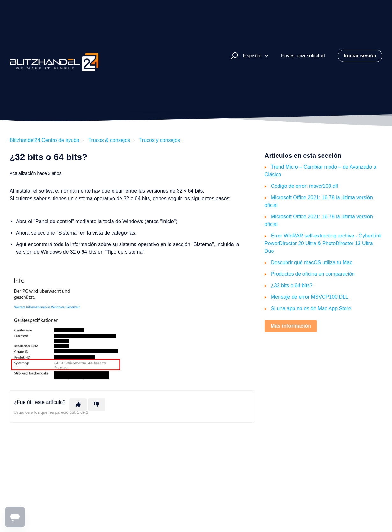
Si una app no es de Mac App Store (311, 308)
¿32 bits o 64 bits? (292, 285)
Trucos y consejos (160, 140)
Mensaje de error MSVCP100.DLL (310, 297)
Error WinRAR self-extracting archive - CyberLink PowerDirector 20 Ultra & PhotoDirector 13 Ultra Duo (323, 243)
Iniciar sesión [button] (360, 56)
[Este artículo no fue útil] (97, 404)
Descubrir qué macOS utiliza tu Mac (312, 262)
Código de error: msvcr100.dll (304, 186)
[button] (233, 56)
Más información (291, 326)
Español (253, 56)
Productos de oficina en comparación (313, 274)
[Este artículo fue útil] (78, 404)
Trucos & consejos (109, 140)
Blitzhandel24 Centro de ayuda (44, 140)
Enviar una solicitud (303, 56)
